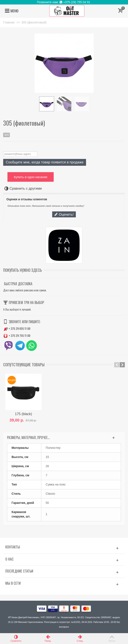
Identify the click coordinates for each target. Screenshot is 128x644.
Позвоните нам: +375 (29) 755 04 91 (64, 2)
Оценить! (64, 214)
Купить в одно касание (31, 177)
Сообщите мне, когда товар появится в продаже (45, 162)
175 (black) (24, 414)
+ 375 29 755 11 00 (17, 335)
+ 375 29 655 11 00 (17, 328)
